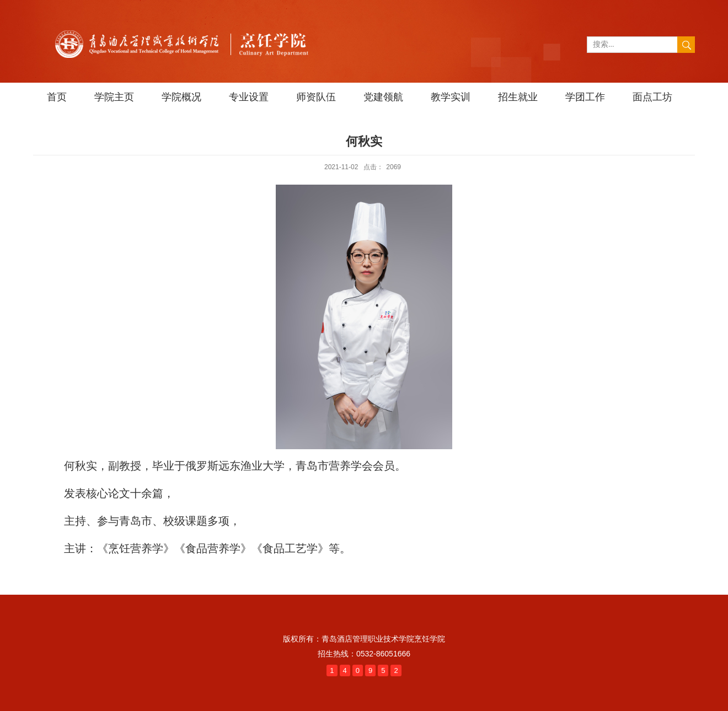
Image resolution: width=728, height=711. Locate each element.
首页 (57, 97)
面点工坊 (652, 97)
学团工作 (585, 97)
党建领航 (383, 97)
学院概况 (181, 97)
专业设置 (249, 97)
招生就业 (518, 97)
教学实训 (451, 97)
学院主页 (114, 97)
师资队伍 (316, 97)
